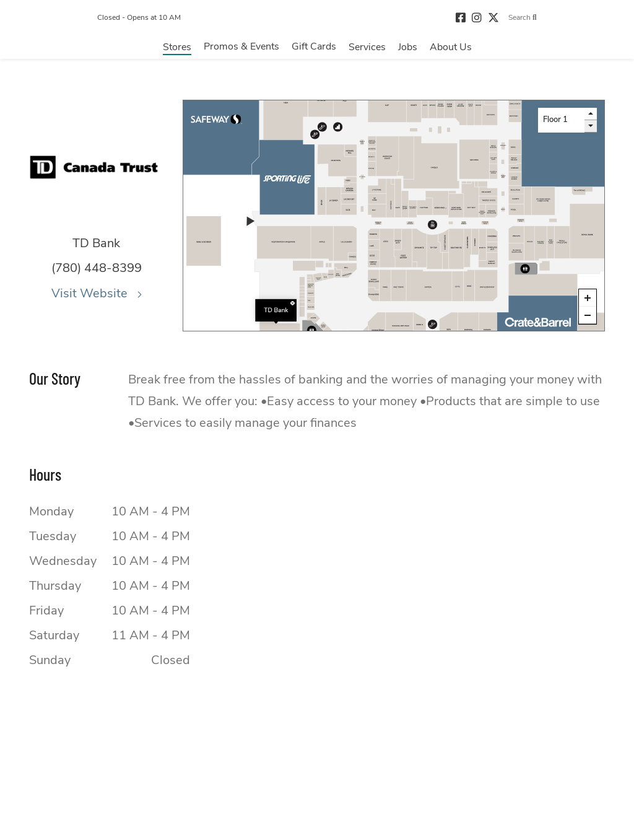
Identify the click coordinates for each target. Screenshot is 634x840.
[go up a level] (591, 114)
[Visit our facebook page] (489, 19)
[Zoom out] (588, 315)
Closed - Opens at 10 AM (111, 19)
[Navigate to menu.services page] (367, 50)
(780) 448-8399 (97, 268)
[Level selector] (561, 120)
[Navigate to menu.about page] (451, 50)
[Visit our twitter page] (521, 19)
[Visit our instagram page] (505, 19)
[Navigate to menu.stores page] (177, 50)
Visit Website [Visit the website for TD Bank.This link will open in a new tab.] (97, 293)
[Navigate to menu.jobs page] (408, 50)
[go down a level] (591, 126)
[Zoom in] (588, 298)
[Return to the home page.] (317, 19)
